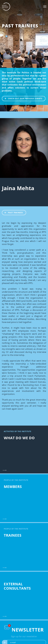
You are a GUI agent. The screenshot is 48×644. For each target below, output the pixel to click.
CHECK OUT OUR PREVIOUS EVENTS (22, 98)
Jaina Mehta (18, 188)
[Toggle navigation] (45, 7)
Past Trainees (20, 26)
